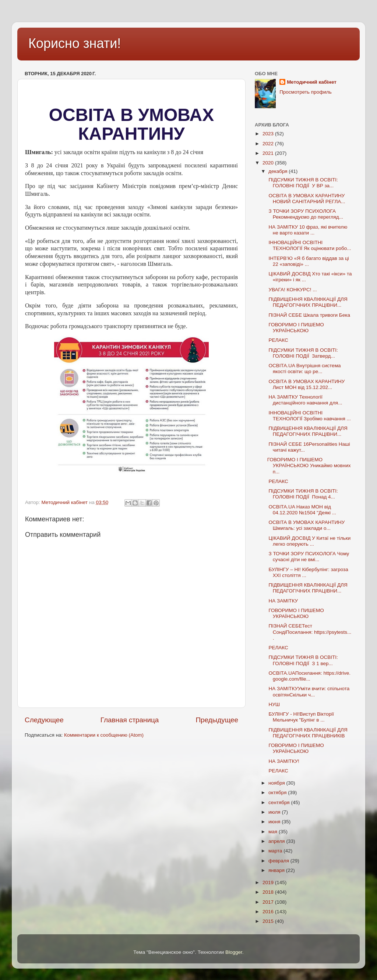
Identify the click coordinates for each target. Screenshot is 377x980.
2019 (269, 882)
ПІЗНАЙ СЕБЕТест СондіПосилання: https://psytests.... (309, 632)
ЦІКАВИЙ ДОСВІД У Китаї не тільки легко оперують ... (309, 541)
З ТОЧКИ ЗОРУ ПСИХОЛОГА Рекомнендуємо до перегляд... (305, 214)
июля (275, 812)
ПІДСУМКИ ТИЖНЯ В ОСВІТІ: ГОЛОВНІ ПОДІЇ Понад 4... (303, 494)
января (277, 870)
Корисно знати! (75, 43)
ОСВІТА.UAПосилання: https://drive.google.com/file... (309, 676)
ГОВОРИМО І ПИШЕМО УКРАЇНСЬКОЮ (296, 328)
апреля (277, 841)
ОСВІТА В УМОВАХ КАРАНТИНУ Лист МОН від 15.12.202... (306, 384)
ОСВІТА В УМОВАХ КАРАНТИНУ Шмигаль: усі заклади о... (306, 525)
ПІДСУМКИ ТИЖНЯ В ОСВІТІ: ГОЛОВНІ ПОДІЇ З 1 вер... (303, 660)
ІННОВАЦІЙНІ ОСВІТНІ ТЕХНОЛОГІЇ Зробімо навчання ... (309, 416)
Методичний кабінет (312, 82)
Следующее (44, 720)
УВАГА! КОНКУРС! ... (292, 290)
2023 (269, 134)
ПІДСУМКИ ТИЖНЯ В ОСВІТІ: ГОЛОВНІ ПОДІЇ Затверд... (303, 353)
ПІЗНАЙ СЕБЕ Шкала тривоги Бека (309, 315)
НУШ (274, 704)
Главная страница (130, 720)
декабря (279, 171)
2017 (269, 902)
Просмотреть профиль (306, 92)
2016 (269, 912)
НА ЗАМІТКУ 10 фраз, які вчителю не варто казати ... (307, 230)
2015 (269, 921)
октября (278, 793)
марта (276, 851)
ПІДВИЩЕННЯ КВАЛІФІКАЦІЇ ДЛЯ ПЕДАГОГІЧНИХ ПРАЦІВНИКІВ (307, 733)
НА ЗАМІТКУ (283, 601)
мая (274, 832)
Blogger (234, 952)
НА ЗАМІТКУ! (283, 761)
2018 (269, 892)
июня (275, 822)
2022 (269, 144)
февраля (279, 861)
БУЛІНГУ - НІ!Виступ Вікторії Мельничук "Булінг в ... (301, 717)
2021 (269, 153)
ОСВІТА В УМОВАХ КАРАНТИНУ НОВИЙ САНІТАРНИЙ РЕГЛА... (306, 199)
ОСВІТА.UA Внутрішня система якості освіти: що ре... (304, 369)
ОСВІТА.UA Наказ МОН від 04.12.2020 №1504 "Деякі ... (302, 510)
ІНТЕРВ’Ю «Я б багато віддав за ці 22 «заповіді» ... (308, 261)
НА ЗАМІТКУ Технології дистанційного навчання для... (305, 400)
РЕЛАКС (278, 340)
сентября (280, 802)
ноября (277, 783)
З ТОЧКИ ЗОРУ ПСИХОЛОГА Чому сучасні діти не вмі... (308, 557)
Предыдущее (217, 720)
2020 (269, 163)
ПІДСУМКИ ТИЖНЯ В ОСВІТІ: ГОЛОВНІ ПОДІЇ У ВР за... (303, 183)
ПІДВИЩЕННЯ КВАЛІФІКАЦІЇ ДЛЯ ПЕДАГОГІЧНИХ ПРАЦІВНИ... (307, 302)
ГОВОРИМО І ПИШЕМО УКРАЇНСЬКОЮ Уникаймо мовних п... (309, 465)
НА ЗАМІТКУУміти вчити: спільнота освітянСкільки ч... (309, 691)
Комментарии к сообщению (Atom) (104, 735)
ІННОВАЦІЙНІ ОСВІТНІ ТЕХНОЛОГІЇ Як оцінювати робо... (309, 245)
